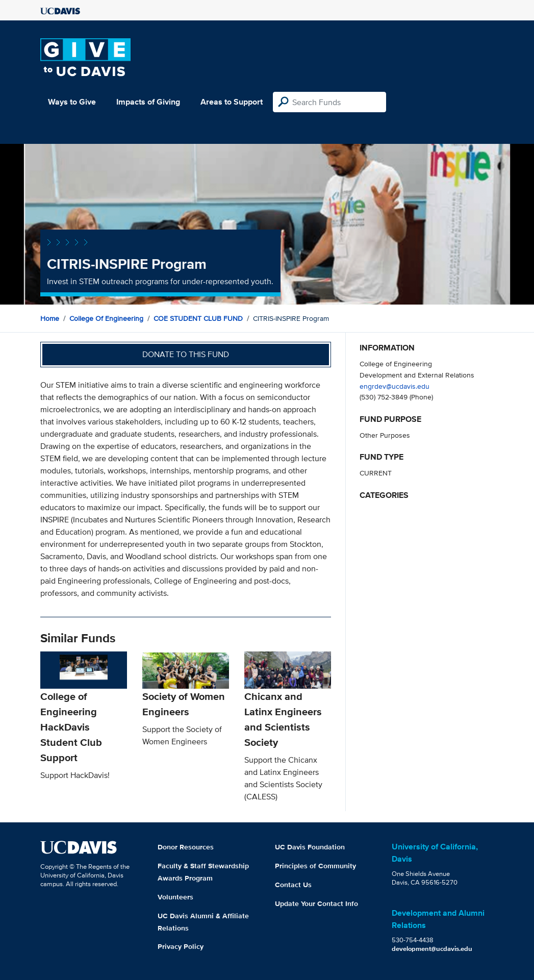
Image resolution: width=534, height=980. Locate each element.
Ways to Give (72, 102)
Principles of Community (315, 866)
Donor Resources (186, 847)
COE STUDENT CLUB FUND (198, 318)
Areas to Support (232, 102)
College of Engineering (106, 318)
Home (50, 318)
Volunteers (175, 897)
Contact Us (293, 885)
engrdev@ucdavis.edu (395, 386)
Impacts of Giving (148, 102)
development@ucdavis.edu (432, 949)
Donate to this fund (186, 354)
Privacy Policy (181, 946)
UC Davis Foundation (310, 847)
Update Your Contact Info (316, 903)
